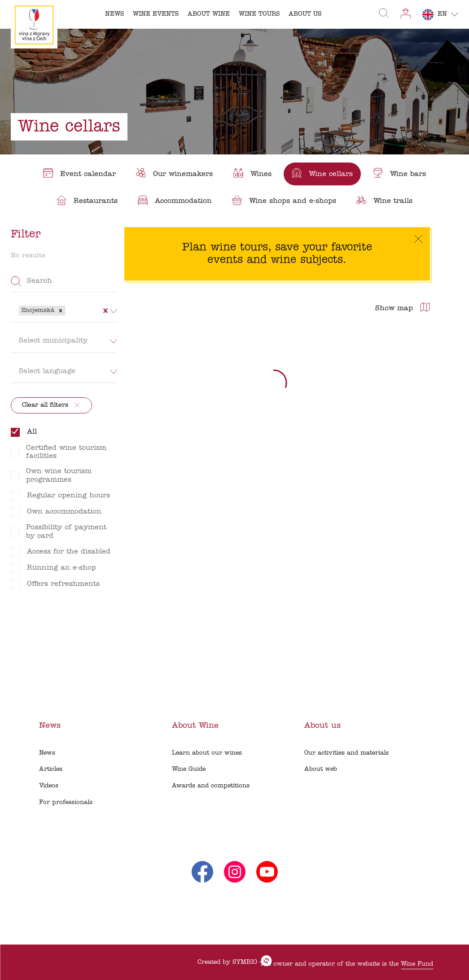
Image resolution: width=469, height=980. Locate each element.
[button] (61, 311)
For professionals (66, 802)
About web (321, 769)
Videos (49, 786)
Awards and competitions (211, 786)
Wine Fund (417, 964)
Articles (51, 769)
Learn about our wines (207, 753)
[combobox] (69, 311)
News (47, 753)
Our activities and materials (346, 753)
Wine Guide (189, 769)
